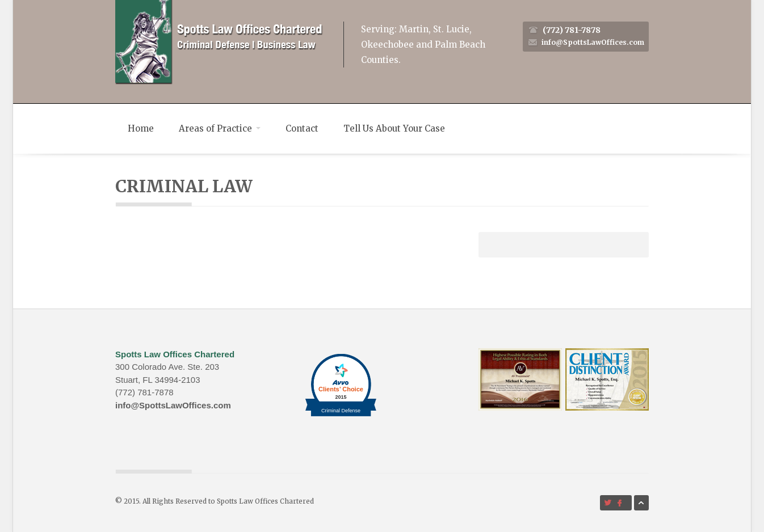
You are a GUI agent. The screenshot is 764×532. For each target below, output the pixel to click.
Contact (302, 128)
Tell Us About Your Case (394, 128)
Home (141, 128)
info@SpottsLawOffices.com (593, 42)
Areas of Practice (220, 128)
